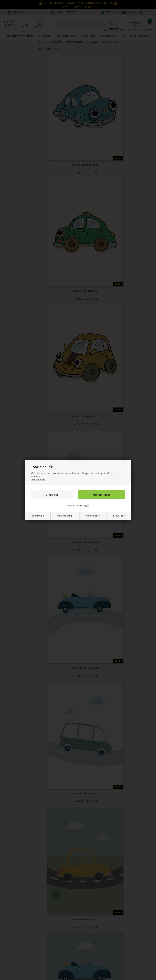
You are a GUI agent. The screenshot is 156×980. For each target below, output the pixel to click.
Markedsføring (65, 516)
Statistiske (119, 516)
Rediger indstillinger (78, 505)
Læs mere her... (38, 479)
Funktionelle (93, 516)
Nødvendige (38, 516)
